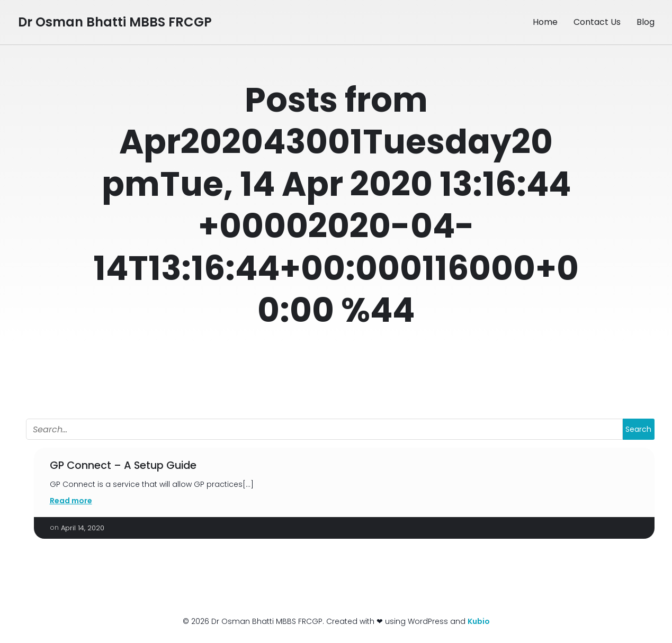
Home (545, 22)
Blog (646, 22)
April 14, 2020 (83, 528)
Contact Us (597, 22)
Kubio (479, 621)
